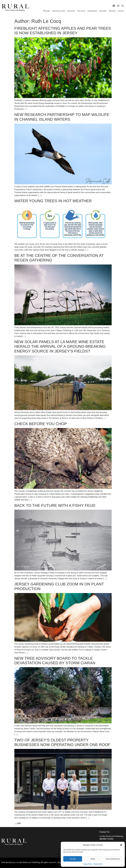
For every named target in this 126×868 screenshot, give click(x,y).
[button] (121, 845)
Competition (92, 11)
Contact (121, 11)
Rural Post (71, 11)
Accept (73, 859)
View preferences (113, 859)
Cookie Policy (88, 864)
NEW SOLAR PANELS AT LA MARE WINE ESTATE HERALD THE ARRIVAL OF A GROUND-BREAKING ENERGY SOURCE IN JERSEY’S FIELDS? (60, 346)
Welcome (47, 11)
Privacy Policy (98, 864)
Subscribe (103, 11)
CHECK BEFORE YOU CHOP (41, 424)
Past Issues (81, 11)
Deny (93, 859)
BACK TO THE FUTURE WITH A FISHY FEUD (55, 505)
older (18, 823)
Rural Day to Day (59, 11)
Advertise (112, 11)
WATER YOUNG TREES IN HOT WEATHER (53, 201)
